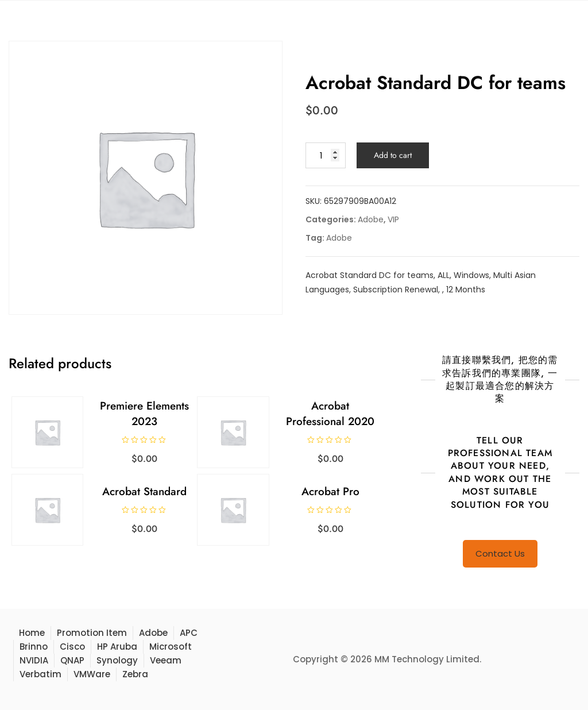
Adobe (371, 219)
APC (189, 633)
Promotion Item (92, 633)
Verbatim (40, 674)
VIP (393, 219)
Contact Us (500, 553)
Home (32, 633)
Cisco (72, 647)
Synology (117, 660)
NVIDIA (34, 660)
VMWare (92, 674)
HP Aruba (117, 647)
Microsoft (171, 647)
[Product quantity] (326, 155)
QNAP (72, 660)
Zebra (135, 674)
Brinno (34, 647)
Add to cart (393, 155)
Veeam (166, 660)
